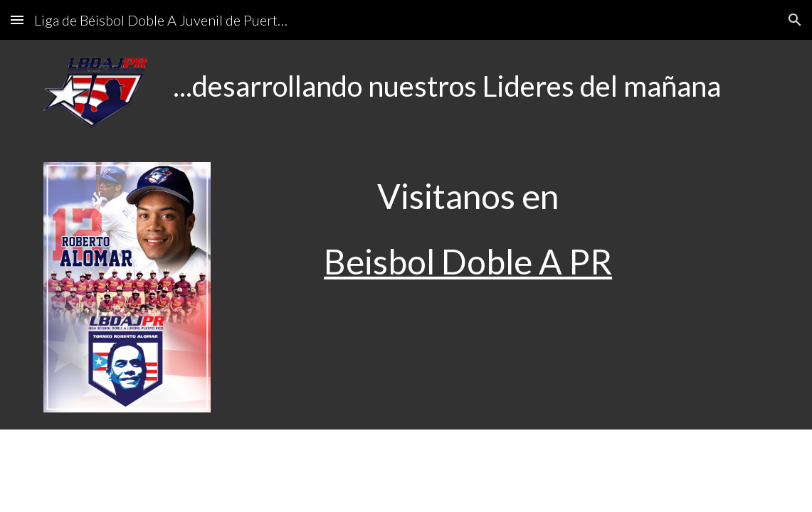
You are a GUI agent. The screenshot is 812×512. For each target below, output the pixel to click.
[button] (17, 20)
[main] (468, 86)
